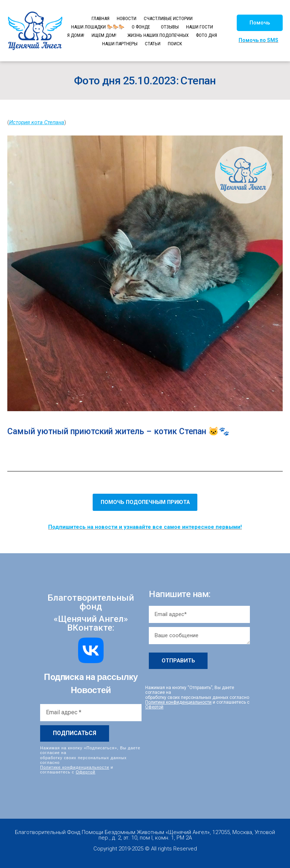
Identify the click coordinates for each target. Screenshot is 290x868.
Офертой (86, 772)
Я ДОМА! (76, 35)
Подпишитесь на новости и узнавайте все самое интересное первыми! (145, 527)
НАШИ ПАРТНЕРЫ (120, 44)
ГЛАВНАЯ (100, 18)
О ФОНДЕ (141, 27)
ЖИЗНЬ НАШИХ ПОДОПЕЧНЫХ (158, 35)
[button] (260, 23)
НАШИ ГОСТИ (200, 27)
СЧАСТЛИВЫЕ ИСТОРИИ (168, 18)
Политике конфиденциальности (75, 767)
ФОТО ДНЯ (206, 35)
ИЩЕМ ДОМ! (104, 35)
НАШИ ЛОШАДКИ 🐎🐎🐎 (98, 27)
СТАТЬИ (153, 44)
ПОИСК (175, 44)
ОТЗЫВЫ (170, 27)
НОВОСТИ (127, 18)
